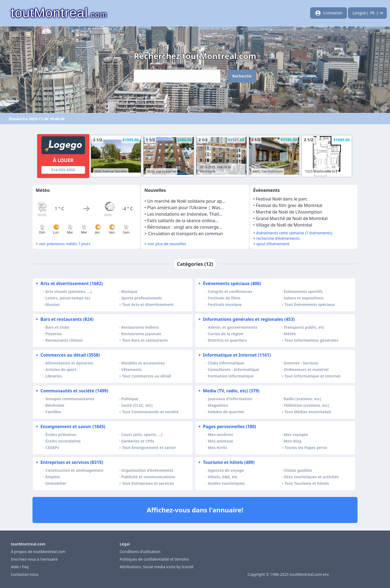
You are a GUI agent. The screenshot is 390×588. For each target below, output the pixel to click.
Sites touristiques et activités (311, 477)
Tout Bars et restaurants (145, 340)
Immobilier (56, 483)
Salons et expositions (304, 298)
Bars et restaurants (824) (64, 319)
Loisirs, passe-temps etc (68, 298)
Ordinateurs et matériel (306, 369)
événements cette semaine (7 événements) (294, 233)
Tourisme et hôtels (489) (226, 462)
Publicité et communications (148, 477)
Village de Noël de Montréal (284, 225)
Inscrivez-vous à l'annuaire (34, 559)
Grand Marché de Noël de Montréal (292, 218)
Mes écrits (218, 448)
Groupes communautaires (70, 399)
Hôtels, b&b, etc (223, 477)
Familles (53, 412)
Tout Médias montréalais (308, 412)
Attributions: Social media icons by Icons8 (157, 567)
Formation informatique (231, 376)
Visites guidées (298, 470)
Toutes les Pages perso (306, 448)
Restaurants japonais (141, 334)
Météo (290, 334)
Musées (53, 304)
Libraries (54, 376)
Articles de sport (61, 369)
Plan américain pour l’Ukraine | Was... (186, 208)
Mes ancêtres (221, 434)
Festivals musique (225, 304)
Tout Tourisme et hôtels (307, 483)
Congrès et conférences (230, 291)
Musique (129, 291)
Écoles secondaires (63, 441)
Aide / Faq (20, 567)
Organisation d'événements (147, 470)
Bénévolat (55, 405)
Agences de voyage (226, 470)
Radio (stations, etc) (303, 399)
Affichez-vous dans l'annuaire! (195, 510)
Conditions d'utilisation (140, 552)
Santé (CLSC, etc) (137, 405)
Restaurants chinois (64, 340)
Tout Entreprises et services (148, 483)
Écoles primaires (61, 434)
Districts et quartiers (228, 340)
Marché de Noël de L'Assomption (289, 212)
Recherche (242, 76)
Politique (130, 399)
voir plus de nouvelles (167, 244)
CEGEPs (52, 448)
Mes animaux (221, 441)
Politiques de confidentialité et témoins (154, 559)
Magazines (218, 405)
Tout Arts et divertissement (148, 304)
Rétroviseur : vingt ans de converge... (185, 227)
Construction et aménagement (75, 470)
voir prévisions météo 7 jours (65, 244)
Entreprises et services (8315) (69, 462)
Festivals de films (224, 298)
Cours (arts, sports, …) (142, 434)
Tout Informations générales (312, 340)
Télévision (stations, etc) (307, 405)
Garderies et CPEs (138, 441)
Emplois (53, 477)
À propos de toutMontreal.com (38, 552)
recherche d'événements (278, 238)
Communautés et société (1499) (71, 391)
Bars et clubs (58, 327)
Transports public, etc (304, 327)
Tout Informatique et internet (313, 376)
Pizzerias (54, 334)
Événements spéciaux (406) (229, 283)
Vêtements (132, 369)
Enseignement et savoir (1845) (70, 427)
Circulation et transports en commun (186, 234)
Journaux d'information (230, 399)
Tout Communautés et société (150, 412)
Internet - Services (301, 363)
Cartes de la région (226, 334)
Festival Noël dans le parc (282, 199)
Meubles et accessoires (143, 363)
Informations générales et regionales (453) (246, 319)
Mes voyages (296, 434)
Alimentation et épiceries (69, 363)
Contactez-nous (25, 574)
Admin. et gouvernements (233, 327)
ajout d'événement (273, 244)
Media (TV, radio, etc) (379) (228, 391)
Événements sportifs (303, 291)
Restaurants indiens (140, 327)
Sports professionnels (142, 298)
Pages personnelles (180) (227, 427)
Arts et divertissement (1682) (69, 283)
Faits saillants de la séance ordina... (183, 221)
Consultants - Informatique (234, 369)
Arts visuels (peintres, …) (69, 291)
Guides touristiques (226, 483)
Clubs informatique (226, 363)
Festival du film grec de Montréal (289, 205)
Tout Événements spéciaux (310, 304)
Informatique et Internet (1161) (234, 355)
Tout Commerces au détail (147, 376)
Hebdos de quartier (226, 412)
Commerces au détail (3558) (67, 355)
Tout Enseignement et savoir (149, 448)
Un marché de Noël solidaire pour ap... (186, 201)
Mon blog (293, 441)
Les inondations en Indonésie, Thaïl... (185, 214)
